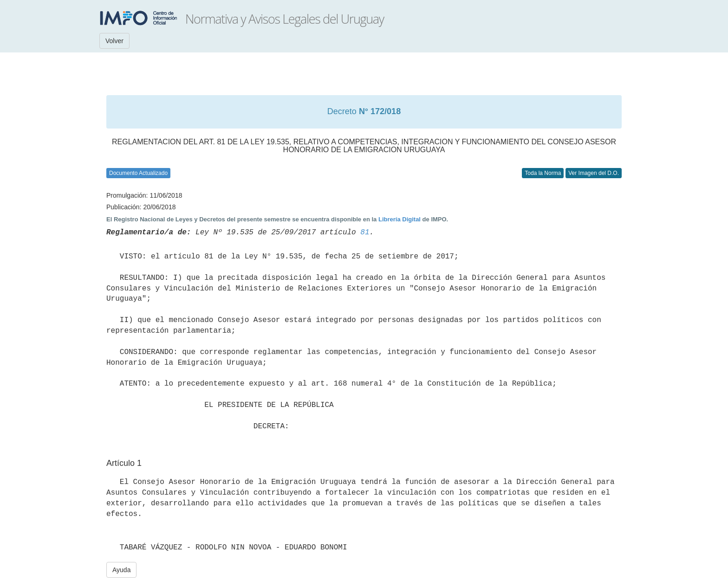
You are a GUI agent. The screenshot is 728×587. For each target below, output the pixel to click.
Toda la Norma (543, 173)
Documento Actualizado (138, 173)
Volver (114, 41)
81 (365, 232)
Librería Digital (400, 219)
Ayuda (121, 570)
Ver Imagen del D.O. (594, 173)
